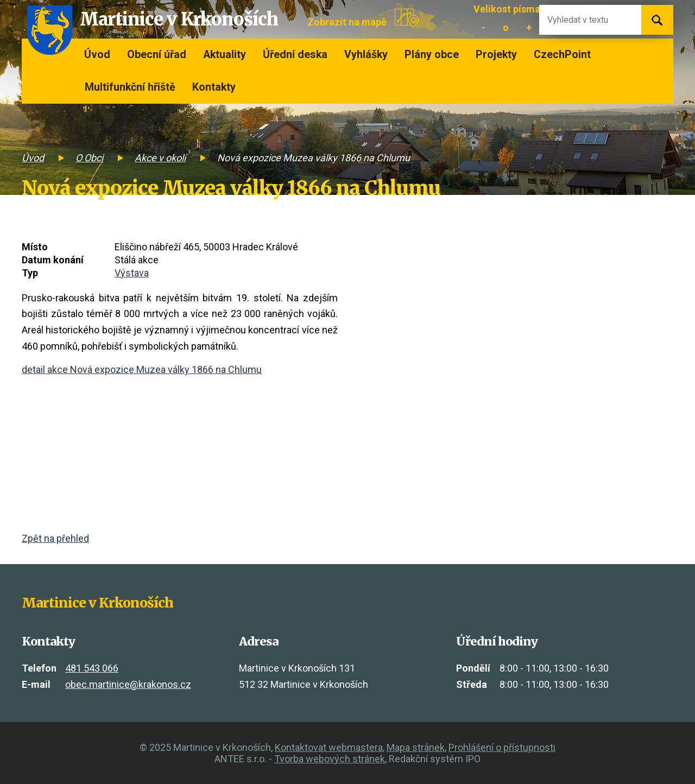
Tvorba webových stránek (330, 759)
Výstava (132, 273)
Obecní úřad (157, 55)
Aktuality (225, 55)
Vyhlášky (366, 55)
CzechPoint (562, 55)
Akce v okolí (160, 158)
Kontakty (214, 87)
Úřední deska (295, 55)
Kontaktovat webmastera (329, 747)
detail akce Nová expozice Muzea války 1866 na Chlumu (142, 369)
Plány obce (432, 55)
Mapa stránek (416, 747)
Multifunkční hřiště (130, 87)
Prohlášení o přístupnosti (502, 747)
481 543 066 (92, 668)
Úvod (97, 55)
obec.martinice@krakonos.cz (128, 684)
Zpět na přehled (55, 538)
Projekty (496, 55)
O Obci (89, 158)
